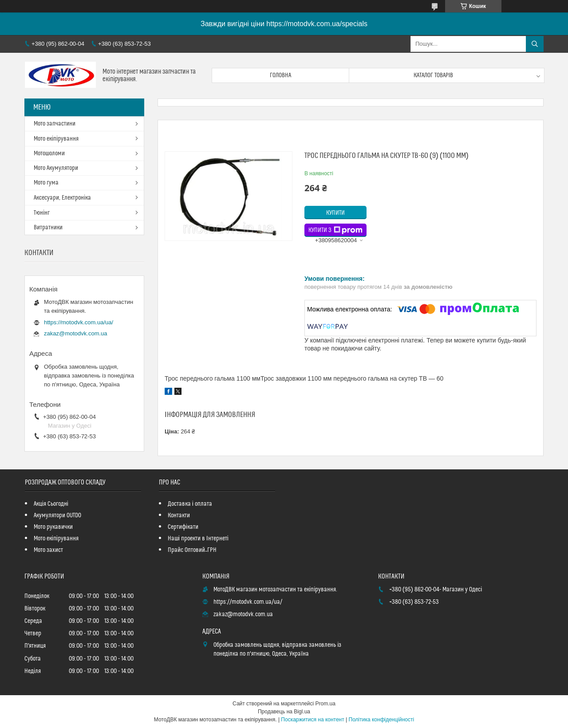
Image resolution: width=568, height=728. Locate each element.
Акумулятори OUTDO (57, 516)
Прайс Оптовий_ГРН (192, 550)
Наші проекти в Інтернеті (198, 539)
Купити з (335, 230)
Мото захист (48, 550)
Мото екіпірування (56, 139)
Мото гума (46, 183)
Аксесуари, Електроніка (62, 198)
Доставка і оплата (190, 504)
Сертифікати (183, 527)
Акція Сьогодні (51, 504)
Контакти (179, 516)
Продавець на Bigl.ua (284, 712)
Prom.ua (325, 704)
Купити (335, 213)
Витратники (48, 228)
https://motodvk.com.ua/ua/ (79, 322)
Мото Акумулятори (56, 168)
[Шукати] (535, 44)
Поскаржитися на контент (312, 720)
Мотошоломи (49, 153)
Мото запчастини (55, 124)
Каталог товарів (434, 75)
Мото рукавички (53, 527)
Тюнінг (42, 213)
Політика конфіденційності (382, 720)
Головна (280, 75)
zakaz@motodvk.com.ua (76, 333)
